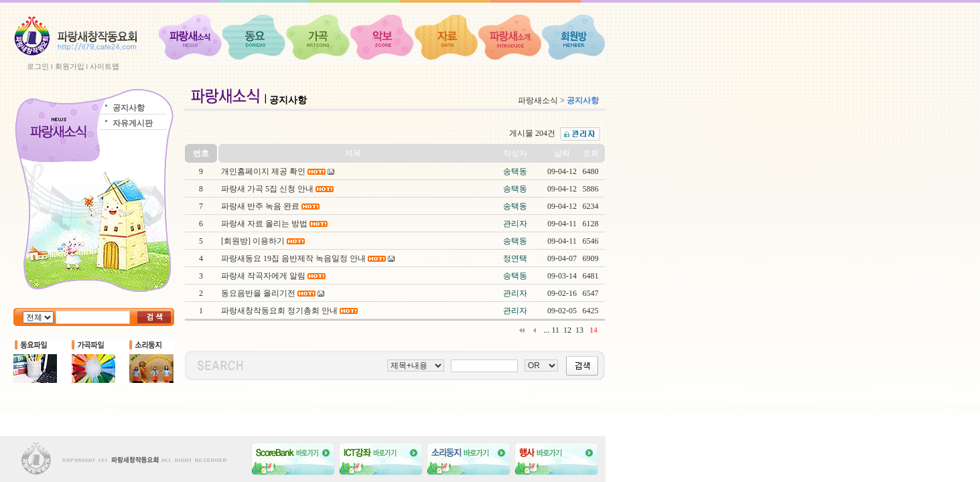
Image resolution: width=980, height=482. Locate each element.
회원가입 (70, 66)
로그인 (38, 66)
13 (579, 330)
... (546, 330)
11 (555, 330)
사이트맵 (104, 66)
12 (567, 330)
